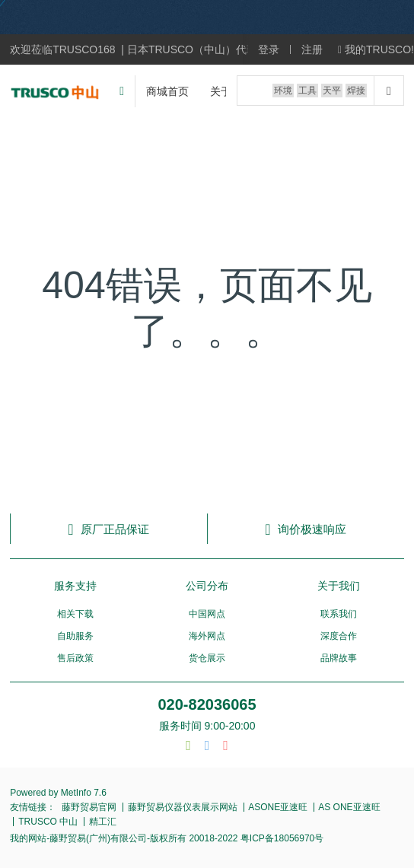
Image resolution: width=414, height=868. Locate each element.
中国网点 (207, 614)
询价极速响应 (305, 529)
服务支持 (75, 586)
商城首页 (167, 91)
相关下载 (75, 614)
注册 (312, 49)
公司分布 (207, 586)
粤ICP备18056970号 (281, 838)
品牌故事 (339, 658)
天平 (332, 91)
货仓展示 (207, 658)
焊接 (356, 91)
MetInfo (76, 793)
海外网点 (207, 636)
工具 (307, 91)
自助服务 (75, 636)
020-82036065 (207, 704)
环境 (283, 91)
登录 (269, 49)
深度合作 (339, 636)
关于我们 (339, 586)
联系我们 (339, 614)
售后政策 (75, 658)
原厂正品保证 (108, 529)
